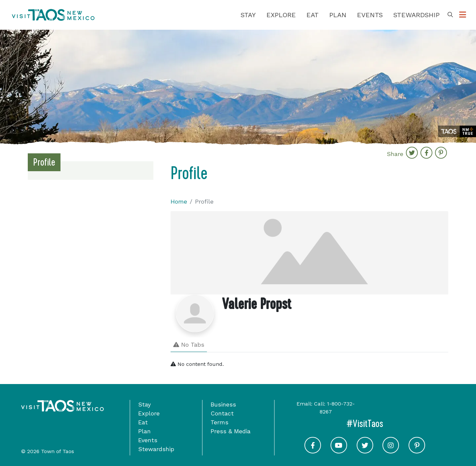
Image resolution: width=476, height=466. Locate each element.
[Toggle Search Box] (450, 15)
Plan (338, 15)
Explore (281, 15)
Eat (313, 15)
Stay (248, 15)
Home (179, 201)
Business (223, 404)
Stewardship (416, 15)
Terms (219, 422)
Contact (222, 413)
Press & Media (231, 431)
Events (370, 15)
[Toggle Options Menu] (463, 15)
